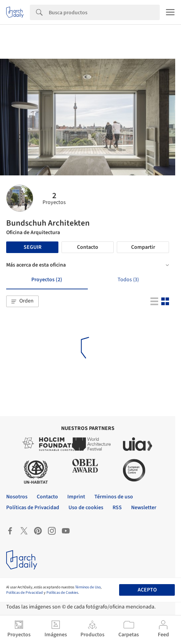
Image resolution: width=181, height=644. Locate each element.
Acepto (147, 590)
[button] (22, 301)
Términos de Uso (88, 587)
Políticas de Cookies (62, 593)
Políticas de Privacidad (25, 593)
